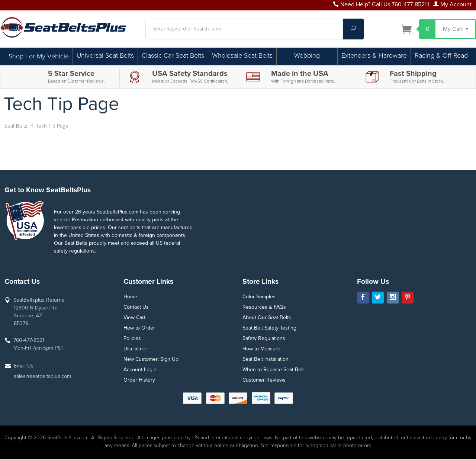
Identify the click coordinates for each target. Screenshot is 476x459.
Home (130, 297)
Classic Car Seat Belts (173, 55)
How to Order (139, 328)
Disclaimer (135, 349)
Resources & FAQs (264, 307)
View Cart (134, 317)
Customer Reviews (264, 380)
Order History (139, 380)
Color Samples (259, 297)
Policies (132, 338)
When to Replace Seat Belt (273, 370)
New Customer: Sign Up (151, 359)
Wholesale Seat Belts (242, 55)
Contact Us (136, 307)
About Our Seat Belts (267, 317)
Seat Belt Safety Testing (269, 328)
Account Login (140, 370)
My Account (452, 4)
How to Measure (261, 349)
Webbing (307, 55)
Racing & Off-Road (441, 55)
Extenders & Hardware (374, 55)
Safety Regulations (264, 338)
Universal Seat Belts (105, 55)
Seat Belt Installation (266, 359)
